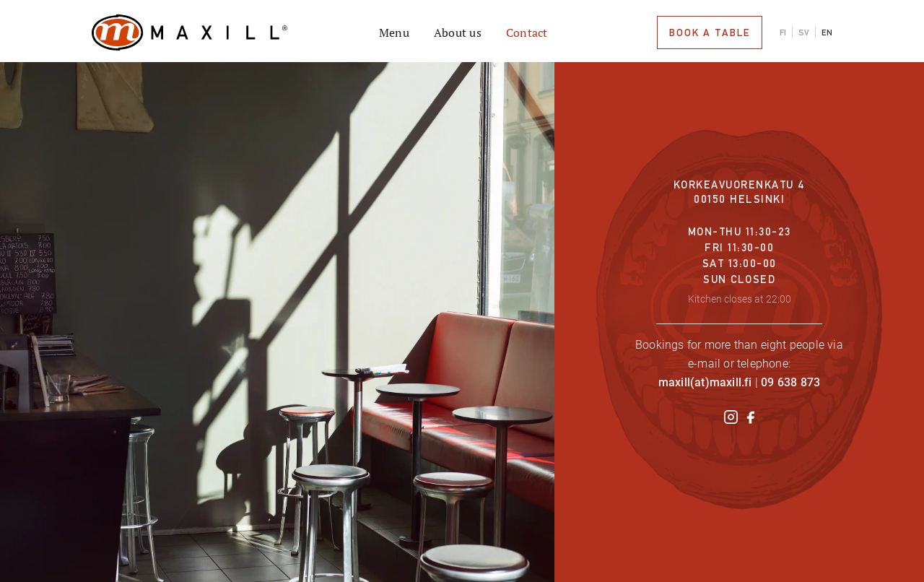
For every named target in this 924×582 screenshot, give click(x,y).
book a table (710, 32)
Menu (394, 32)
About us (458, 32)
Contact (527, 32)
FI (783, 32)
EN (827, 32)
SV (804, 32)
